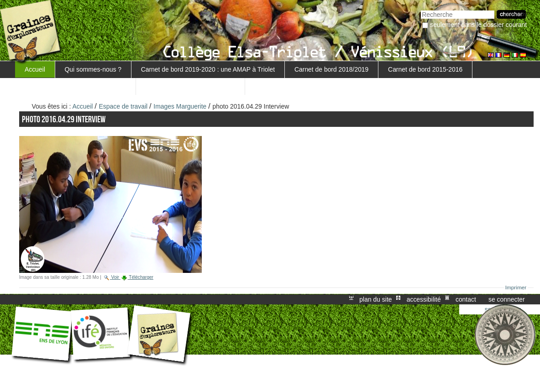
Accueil (35, 69)
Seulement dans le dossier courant (478, 25)
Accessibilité (424, 299)
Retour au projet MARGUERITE (190, 86)
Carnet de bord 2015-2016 (425, 69)
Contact (466, 299)
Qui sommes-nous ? (93, 69)
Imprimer (516, 287)
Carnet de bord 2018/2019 (331, 69)
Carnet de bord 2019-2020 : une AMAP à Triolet (208, 69)
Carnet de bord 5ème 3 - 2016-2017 (75, 86)
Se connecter (507, 299)
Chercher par (421, 9)
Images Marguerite (180, 106)
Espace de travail (123, 106)
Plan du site (375, 299)
